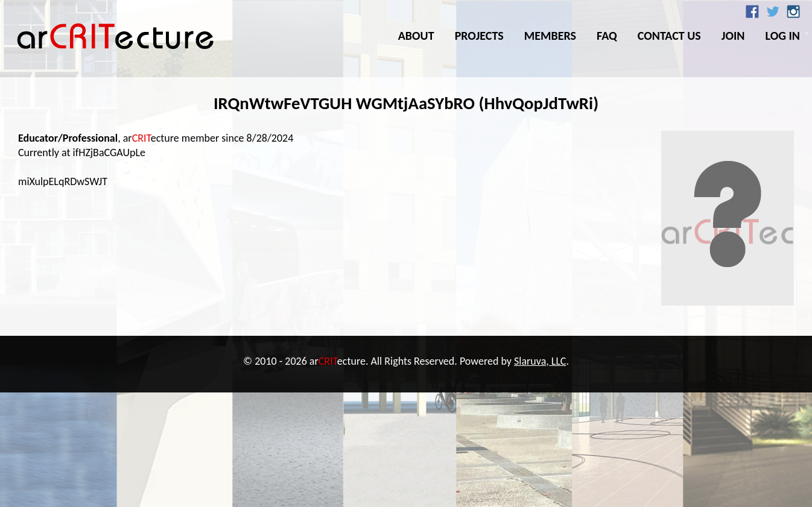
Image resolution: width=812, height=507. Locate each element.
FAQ (607, 36)
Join (733, 36)
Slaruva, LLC (540, 361)
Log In (783, 36)
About (416, 36)
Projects (479, 36)
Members (550, 36)
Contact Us (669, 36)
